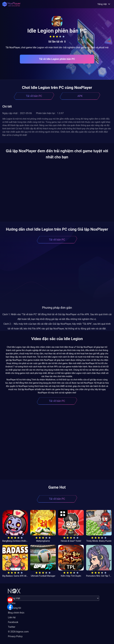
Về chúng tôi (14, 608)
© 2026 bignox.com (18, 632)
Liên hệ (12, 617)
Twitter (12, 627)
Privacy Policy (15, 636)
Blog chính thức (16, 613)
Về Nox (12, 603)
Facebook (13, 622)
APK (80, 96)
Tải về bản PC (34, 96)
